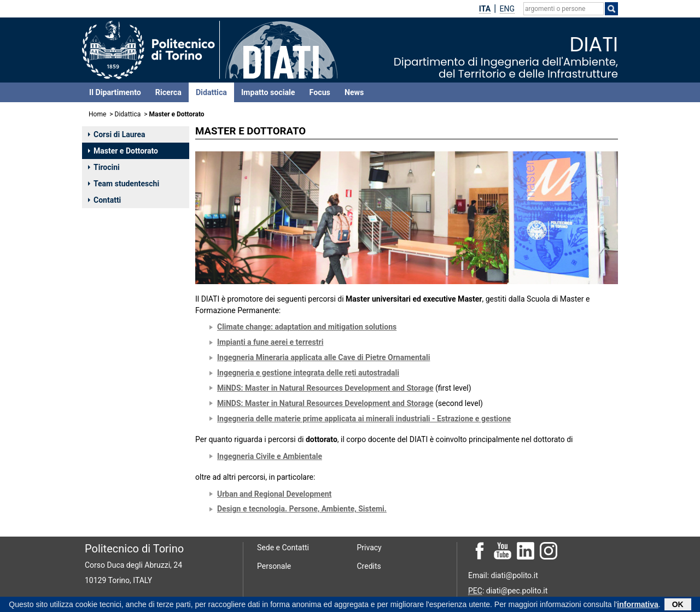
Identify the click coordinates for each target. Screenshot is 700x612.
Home (97, 114)
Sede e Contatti (283, 548)
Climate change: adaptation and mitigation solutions (307, 327)
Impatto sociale (268, 92)
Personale (274, 566)
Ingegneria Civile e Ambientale (270, 456)
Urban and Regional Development (274, 494)
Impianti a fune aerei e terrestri (270, 342)
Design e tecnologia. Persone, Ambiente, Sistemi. (302, 509)
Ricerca (168, 92)
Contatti (104, 200)
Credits (369, 566)
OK (678, 605)
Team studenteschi (124, 184)
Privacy (369, 548)
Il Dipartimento (115, 92)
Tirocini (104, 167)
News (354, 92)
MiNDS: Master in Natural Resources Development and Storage (325, 388)
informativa (637, 605)
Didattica (211, 92)
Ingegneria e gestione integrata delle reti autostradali (308, 373)
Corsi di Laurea (117, 134)
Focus (320, 92)
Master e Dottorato (123, 151)
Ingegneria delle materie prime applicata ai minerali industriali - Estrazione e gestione (364, 419)
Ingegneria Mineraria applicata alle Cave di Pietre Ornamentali (323, 357)
